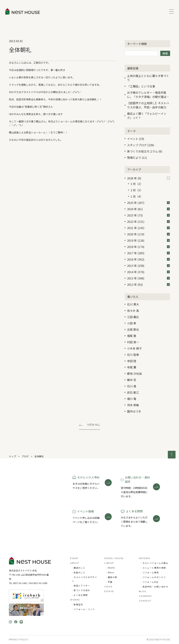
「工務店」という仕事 (141, 86)
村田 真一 (133, 342)
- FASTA (110, 568)
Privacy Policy (19, 639)
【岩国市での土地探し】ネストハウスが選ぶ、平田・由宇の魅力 (148, 105)
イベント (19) (136, 139)
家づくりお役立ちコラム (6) (145, 151)
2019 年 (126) (148, 240)
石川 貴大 (133, 304)
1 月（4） (137, 196)
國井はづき (134, 411)
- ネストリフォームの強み (154, 563)
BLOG (143, 591)
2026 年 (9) (148, 178)
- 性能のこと (79, 572)
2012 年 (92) (148, 284)
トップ (12, 456)
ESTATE (109, 591)
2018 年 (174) (148, 247)
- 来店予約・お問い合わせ (154, 587)
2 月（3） (137, 190)
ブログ (25, 456)
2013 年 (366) (148, 278)
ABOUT (75, 563)
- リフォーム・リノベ (83, 609)
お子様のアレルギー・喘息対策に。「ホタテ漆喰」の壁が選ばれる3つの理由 (148, 95)
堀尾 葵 (132, 336)
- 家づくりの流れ (81, 590)
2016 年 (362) (148, 259)
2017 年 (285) (148, 253)
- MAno (110, 572)
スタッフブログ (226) (141, 145)
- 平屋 (109, 582)
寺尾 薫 (132, 367)
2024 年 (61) (148, 209)
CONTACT (145, 601)
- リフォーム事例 (150, 572)
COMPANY (145, 596)
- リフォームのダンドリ (153, 577)
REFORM (144, 558)
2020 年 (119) (148, 234)
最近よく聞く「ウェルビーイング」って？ (147, 116)
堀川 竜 (132, 399)
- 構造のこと (79, 568)
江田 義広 (133, 317)
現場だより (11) (137, 158)
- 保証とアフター (81, 586)
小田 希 (132, 323)
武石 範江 (133, 392)
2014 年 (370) (148, 272)
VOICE (108, 587)
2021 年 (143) (148, 228)
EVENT (74, 558)
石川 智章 (133, 355)
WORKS (75, 600)
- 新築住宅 (77, 604)
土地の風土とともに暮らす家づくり (148, 78)
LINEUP (109, 563)
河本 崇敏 (133, 405)
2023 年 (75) (148, 215)
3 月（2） (137, 184)
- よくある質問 (80, 595)
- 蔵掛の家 (112, 577)
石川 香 (132, 386)
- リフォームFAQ (150, 582)
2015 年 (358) (148, 266)
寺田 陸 (132, 361)
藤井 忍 (132, 380)
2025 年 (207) (148, 203)
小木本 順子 (134, 348)
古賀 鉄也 (133, 329)
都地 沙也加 (134, 373)
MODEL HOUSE (114, 558)
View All (94, 425)
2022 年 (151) (148, 222)
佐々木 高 (133, 311)
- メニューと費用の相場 (153, 568)
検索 (165, 53)
